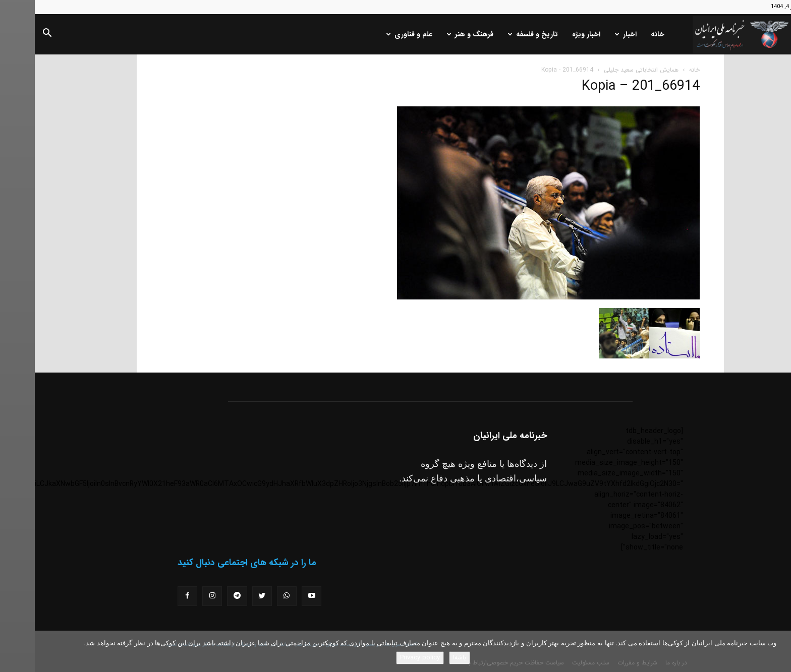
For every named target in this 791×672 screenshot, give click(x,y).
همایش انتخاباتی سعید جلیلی (606, 70)
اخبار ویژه (551, 34)
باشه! (425, 658)
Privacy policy (385, 658)
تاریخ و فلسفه (498, 34)
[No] (778, 651)
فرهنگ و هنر (435, 34)
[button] (12, 35)
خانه (623, 34)
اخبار (591, 34)
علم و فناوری (375, 34)
